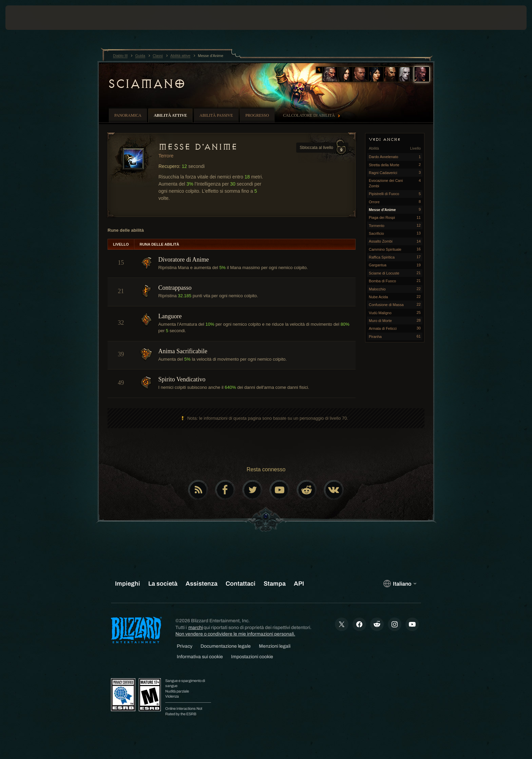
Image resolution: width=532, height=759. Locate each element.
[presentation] (31, 18)
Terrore (166, 156)
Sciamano (146, 84)
